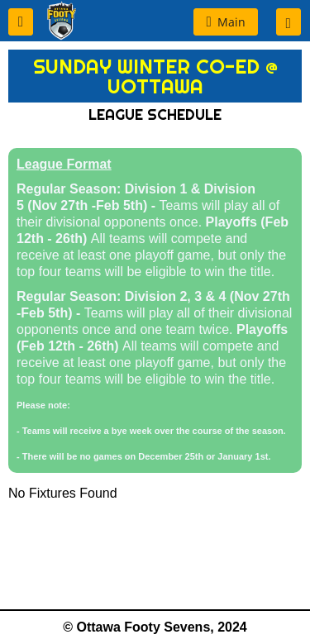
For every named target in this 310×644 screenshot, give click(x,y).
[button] (21, 22)
